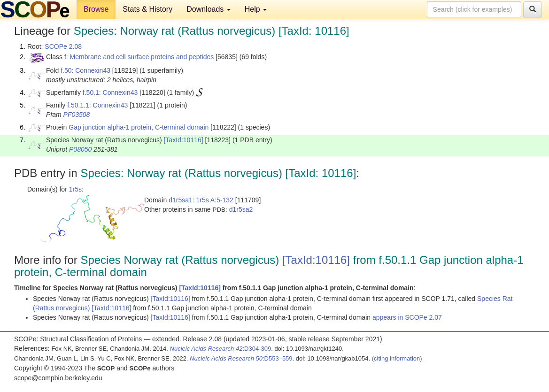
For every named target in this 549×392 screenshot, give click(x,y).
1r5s (75, 189)
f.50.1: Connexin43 (110, 92)
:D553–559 (241, 358)
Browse (96, 9)
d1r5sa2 (241, 209)
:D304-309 (221, 349)
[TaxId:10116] (184, 140)
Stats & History (147, 9)
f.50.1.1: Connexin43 (97, 105)
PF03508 (77, 115)
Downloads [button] (209, 9)
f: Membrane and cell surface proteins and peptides (139, 57)
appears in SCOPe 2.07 (407, 317)
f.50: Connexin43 (85, 70)
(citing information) (397, 358)
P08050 (80, 149)
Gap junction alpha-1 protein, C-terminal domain (139, 127)
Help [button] (256, 9)
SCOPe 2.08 (63, 46)
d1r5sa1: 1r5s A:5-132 (201, 200)
